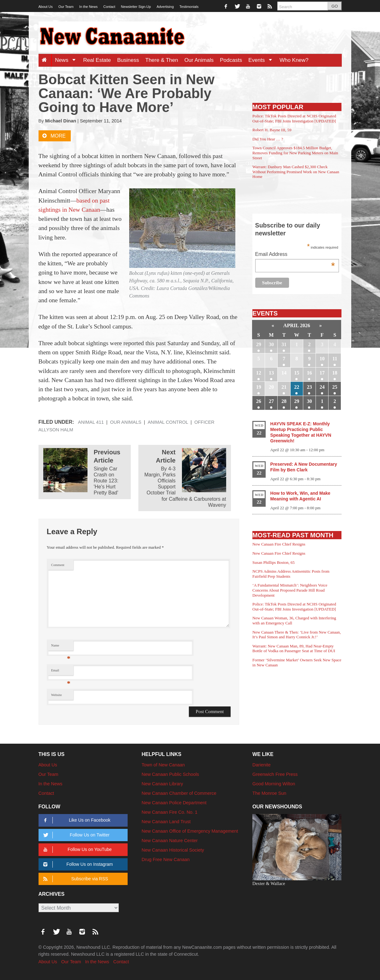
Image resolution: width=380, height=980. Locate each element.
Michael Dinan (61, 121)
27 (271, 401)
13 (271, 373)
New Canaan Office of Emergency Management (190, 831)
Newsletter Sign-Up (136, 7)
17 (322, 373)
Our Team (66, 7)
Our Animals (199, 60)
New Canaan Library (162, 784)
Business (128, 60)
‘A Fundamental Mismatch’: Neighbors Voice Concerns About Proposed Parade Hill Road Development (290, 590)
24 (322, 387)
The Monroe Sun (269, 793)
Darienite (262, 765)
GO (335, 6)
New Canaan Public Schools (170, 774)
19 (259, 387)
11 (335, 359)
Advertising (165, 7)
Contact (109, 7)
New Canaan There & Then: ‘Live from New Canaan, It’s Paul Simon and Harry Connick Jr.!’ (297, 635)
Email (61, 672)
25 (335, 387)
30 (271, 344)
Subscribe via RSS (75, 879)
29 (259, 344)
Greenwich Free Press (275, 774)
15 (297, 373)
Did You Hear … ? (268, 139)
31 (284, 344)
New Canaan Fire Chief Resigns (279, 544)
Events (262, 60)
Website (57, 695)
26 (259, 401)
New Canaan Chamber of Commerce (179, 793)
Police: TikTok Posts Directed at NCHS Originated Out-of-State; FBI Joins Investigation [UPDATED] (294, 118)
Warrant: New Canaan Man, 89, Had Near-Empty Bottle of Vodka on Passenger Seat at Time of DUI (294, 649)
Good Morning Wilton (274, 784)
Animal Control (168, 422)
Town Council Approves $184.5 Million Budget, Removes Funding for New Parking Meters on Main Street (295, 153)
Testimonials (189, 7)
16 (309, 373)
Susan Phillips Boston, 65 (274, 562)
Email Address (295, 255)
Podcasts (231, 60)
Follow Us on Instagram (77, 864)
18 (335, 373)
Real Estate (97, 60)
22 (297, 387)
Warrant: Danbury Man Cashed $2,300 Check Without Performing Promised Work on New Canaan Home (296, 172)
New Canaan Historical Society (173, 850)
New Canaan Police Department (174, 803)
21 (284, 387)
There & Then (162, 60)
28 (284, 401)
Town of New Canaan (163, 765)
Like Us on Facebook (76, 820)
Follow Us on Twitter (75, 835)
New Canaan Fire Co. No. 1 (169, 812)
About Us (46, 7)
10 (322, 359)
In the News (88, 7)
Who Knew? (294, 60)
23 (309, 387)
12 (259, 373)
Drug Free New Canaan (166, 859)
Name (61, 647)
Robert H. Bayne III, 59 (272, 130)
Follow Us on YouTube (77, 850)
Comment (58, 565)
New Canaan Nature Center (170, 841)
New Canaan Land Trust (166, 822)
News (67, 60)
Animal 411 (91, 422)
